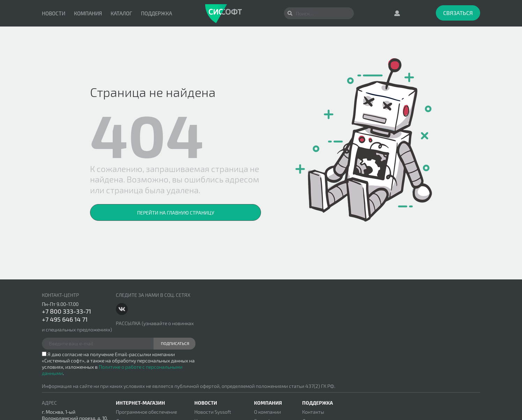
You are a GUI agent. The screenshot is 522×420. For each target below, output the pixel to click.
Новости (54, 13)
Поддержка (156, 13)
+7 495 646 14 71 (65, 319)
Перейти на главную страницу (176, 213)
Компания (88, 13)
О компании (267, 412)
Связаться (458, 13)
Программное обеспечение (146, 412)
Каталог (121, 13)
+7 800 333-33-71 (66, 311)
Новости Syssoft (213, 412)
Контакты (313, 412)
